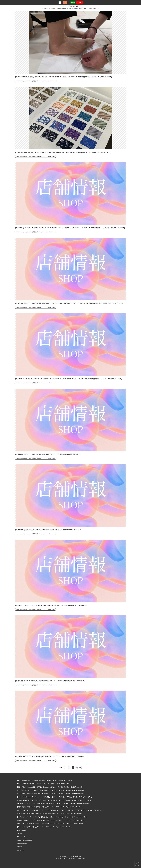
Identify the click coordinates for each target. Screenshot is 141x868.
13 (81, 767)
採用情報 (19, 847)
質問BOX (73, 2)
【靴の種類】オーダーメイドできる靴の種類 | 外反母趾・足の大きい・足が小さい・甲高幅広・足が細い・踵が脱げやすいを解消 (53, 804)
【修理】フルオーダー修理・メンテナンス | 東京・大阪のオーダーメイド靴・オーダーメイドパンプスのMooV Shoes (50, 824)
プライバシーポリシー (23, 837)
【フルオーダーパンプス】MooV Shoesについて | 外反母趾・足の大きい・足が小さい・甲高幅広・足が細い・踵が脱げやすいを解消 (54, 797)
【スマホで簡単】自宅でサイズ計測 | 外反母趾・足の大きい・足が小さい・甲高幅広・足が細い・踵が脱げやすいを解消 (50, 794)
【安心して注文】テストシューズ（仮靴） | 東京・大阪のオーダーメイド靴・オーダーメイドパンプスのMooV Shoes (50, 807)
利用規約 (19, 834)
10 (69, 767)
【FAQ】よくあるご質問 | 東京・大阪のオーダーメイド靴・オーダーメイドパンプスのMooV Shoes (45, 827)
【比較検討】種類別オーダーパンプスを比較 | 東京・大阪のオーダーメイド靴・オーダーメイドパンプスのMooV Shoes (50, 820)
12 (77, 767)
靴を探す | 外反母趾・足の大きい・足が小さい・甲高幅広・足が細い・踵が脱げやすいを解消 (43, 784)
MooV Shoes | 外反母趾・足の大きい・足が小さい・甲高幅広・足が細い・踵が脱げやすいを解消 (44, 780)
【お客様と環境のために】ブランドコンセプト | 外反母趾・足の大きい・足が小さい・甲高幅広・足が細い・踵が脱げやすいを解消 (54, 800)
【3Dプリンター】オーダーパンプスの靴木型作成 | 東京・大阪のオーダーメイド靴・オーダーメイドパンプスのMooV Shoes (52, 817)
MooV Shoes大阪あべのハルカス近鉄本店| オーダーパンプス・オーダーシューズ (35, 81)
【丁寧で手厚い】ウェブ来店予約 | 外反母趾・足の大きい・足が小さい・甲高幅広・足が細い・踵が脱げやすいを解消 (50, 787)
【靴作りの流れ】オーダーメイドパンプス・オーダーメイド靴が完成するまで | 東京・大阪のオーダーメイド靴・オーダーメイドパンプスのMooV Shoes (60, 810)
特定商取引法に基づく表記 (24, 840)
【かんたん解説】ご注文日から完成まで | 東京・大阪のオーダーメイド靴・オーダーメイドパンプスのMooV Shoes (49, 814)
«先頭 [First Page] (61, 767)
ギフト (65, 2)
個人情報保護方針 (22, 830)
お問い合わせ (20, 850)
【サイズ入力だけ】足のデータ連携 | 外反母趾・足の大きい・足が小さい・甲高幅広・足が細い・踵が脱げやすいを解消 (50, 790)
